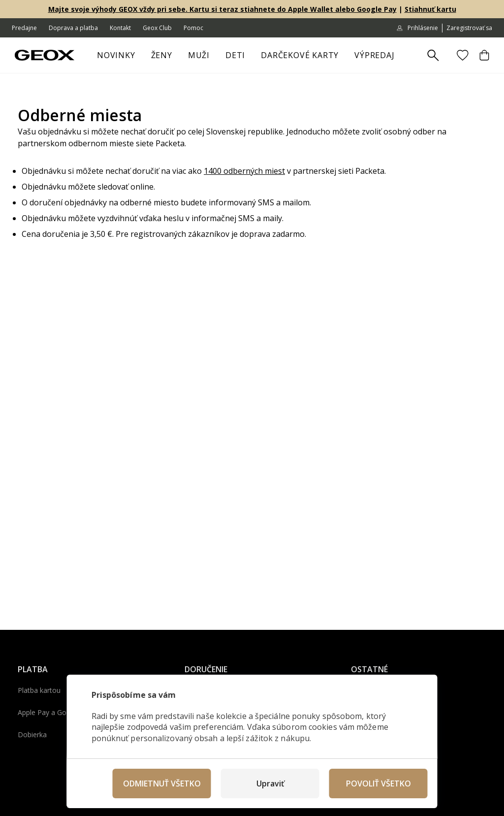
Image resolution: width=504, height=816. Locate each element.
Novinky (116, 55)
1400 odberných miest (244, 171)
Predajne (24, 28)
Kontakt (120, 28)
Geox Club (157, 28)
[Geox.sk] (45, 55)
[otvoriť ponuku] (177, 58)
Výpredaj (378, 58)
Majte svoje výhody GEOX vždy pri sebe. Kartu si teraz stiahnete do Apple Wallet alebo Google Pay (222, 9)
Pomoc (193, 28)
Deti (239, 58)
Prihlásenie (417, 28)
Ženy (166, 58)
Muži (203, 58)
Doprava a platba (73, 28)
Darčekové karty (300, 55)
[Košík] (484, 55)
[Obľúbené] (463, 55)
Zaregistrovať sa (469, 28)
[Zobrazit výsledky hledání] (433, 56)
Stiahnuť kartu (430, 9)
